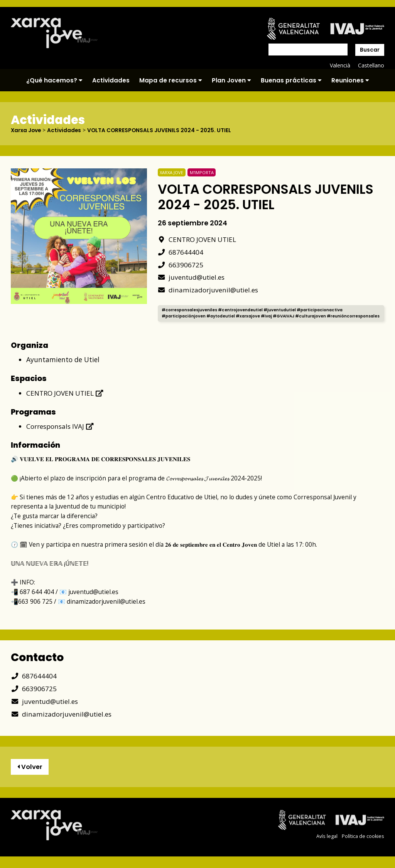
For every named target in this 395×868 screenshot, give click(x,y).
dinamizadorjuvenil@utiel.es (209, 289)
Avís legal (327, 842)
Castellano (371, 65)
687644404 (181, 252)
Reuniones (350, 80)
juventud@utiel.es (192, 277)
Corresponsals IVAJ (60, 432)
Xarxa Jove (27, 130)
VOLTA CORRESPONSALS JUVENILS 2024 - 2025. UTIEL (162, 130)
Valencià (339, 65)
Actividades (111, 80)
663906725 (181, 264)
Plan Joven (231, 80)
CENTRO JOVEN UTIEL (197, 239)
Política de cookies (363, 842)
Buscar (370, 50)
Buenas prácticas (291, 80)
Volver (30, 773)
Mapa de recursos (171, 80)
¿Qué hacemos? (54, 80)
